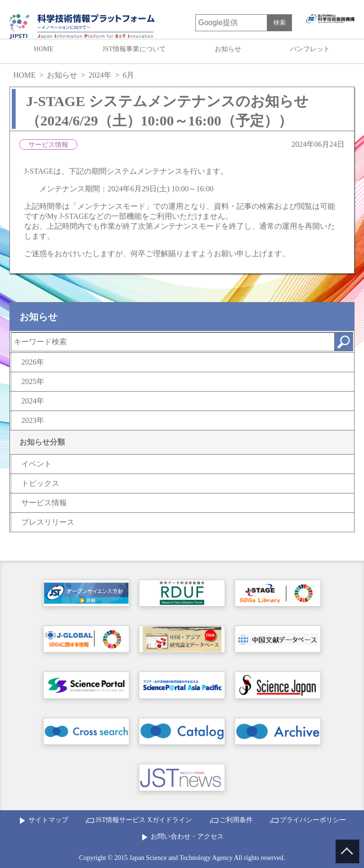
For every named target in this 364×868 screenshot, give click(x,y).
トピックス (40, 483)
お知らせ (228, 49)
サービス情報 (44, 503)
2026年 (33, 362)
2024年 (100, 75)
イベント (36, 464)
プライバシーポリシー (313, 820)
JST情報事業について (134, 49)
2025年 (33, 381)
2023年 (33, 420)
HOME (44, 49)
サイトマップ (48, 820)
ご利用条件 (236, 820)
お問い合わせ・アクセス (187, 837)
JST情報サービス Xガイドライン (143, 820)
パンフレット (310, 49)
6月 (128, 75)
